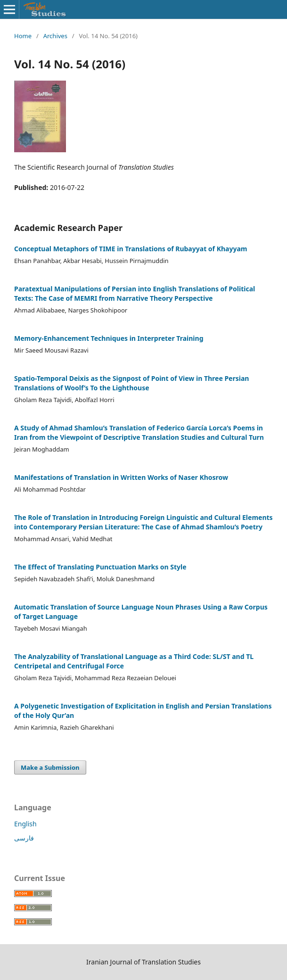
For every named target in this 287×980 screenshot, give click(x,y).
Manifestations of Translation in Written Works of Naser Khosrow (121, 477)
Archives (55, 36)
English (25, 824)
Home (23, 36)
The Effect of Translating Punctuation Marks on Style (100, 567)
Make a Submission (50, 767)
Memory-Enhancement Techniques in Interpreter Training (109, 338)
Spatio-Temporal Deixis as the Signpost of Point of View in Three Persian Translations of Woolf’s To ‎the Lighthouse (131, 383)
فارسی (24, 838)
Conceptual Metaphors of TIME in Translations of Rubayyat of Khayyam (131, 249)
